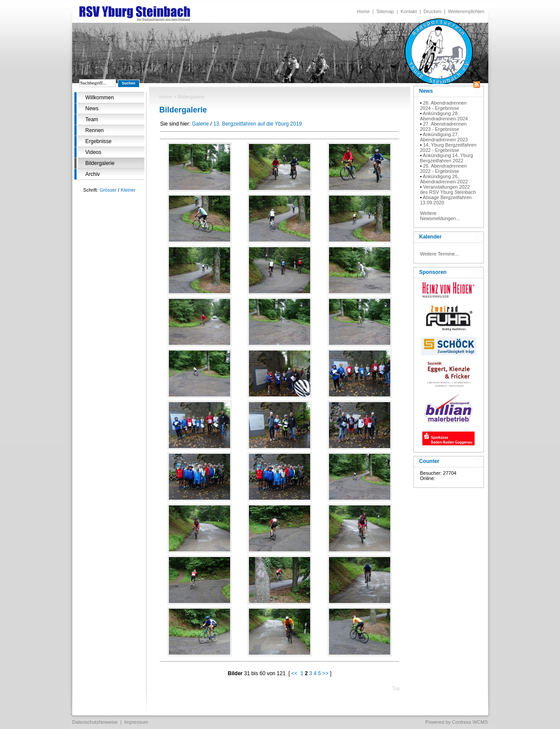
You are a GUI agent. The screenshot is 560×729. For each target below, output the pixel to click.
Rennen (94, 130)
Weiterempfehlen (466, 11)
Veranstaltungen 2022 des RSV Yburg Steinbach (448, 189)
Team (92, 119)
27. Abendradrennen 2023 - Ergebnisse (443, 126)
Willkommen (100, 98)
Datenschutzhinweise (95, 722)
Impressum (136, 722)
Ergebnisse (98, 141)
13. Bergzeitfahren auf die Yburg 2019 (257, 124)
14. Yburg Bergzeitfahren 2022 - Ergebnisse (448, 147)
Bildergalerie (100, 163)
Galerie (201, 124)
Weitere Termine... (439, 254)
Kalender (430, 237)
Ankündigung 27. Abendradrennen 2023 (444, 137)
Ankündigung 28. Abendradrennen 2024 (444, 116)
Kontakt (409, 11)
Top (396, 688)
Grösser (108, 190)
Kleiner (128, 190)
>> (325, 673)
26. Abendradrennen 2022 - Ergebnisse (443, 168)
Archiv (93, 174)
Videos (93, 152)
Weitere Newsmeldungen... (440, 216)
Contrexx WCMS (470, 722)
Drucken (432, 11)
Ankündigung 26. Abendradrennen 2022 (444, 179)
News (92, 109)
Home (363, 11)
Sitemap (385, 11)
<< (294, 673)
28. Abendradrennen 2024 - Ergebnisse (443, 105)
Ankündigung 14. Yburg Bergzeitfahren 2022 (446, 158)
